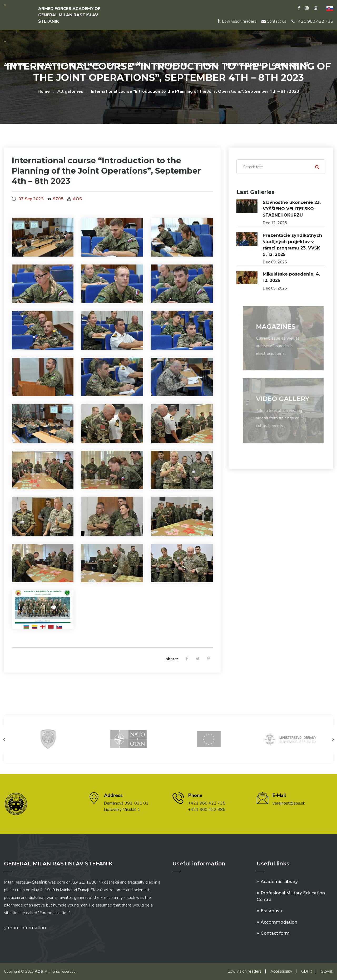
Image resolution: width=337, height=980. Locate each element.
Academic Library (279, 882)
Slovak (327, 971)
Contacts (285, 65)
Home (44, 91)
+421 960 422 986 (207, 810)
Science (205, 65)
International (243, 65)
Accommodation (279, 922)
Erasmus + (272, 911)
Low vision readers (237, 21)
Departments (126, 65)
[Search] (281, 167)
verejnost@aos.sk (289, 803)
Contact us (274, 21)
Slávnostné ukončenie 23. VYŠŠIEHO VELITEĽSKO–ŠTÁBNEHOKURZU (292, 209)
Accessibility (281, 971)
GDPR (307, 971)
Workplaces (170, 65)
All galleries (70, 91)
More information (27, 928)
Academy (16, 65)
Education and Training (68, 65)
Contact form (275, 933)
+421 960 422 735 (312, 21)
